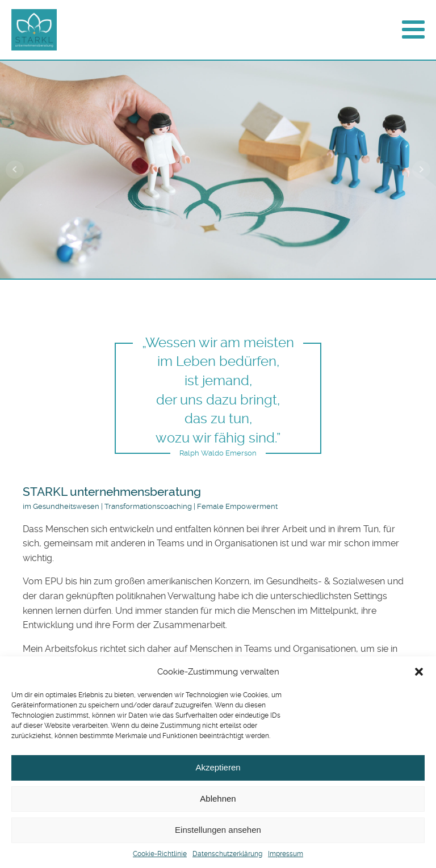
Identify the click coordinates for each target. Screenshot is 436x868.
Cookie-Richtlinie (160, 854)
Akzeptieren (218, 767)
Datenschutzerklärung (227, 854)
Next (421, 170)
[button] (419, 672)
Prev (15, 170)
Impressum (286, 854)
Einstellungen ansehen (218, 830)
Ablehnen (218, 799)
